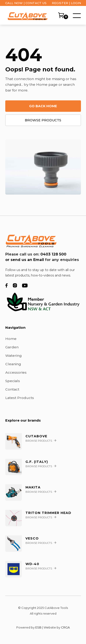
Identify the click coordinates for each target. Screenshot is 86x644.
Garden (12, 347)
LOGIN (76, 3)
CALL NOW (14, 3)
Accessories (16, 372)
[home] (26, 16)
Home (11, 339)
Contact (12, 389)
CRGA (65, 627)
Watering (14, 356)
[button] (76, 15)
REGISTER (60, 3)
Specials (13, 381)
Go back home (43, 106)
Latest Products (20, 398)
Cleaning (13, 364)
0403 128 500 (53, 254)
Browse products (43, 120)
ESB (38, 627)
